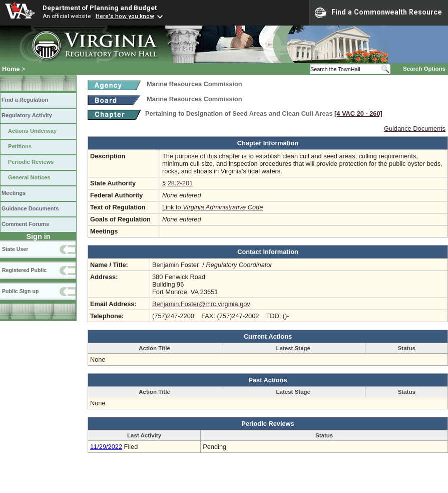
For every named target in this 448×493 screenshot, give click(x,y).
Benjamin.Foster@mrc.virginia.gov (201, 304)
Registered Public (24, 270)
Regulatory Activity (27, 115)
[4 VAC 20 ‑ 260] (358, 113)
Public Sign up (20, 291)
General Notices (29, 177)
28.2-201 (180, 183)
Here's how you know (125, 16)
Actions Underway (32, 131)
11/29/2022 (106, 447)
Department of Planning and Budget (100, 8)
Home (11, 69)
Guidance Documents (30, 208)
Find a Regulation (25, 100)
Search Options (424, 69)
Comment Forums (25, 224)
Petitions (20, 146)
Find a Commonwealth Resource (378, 13)
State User (15, 249)
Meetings (14, 193)
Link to (212, 207)
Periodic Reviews (31, 162)
